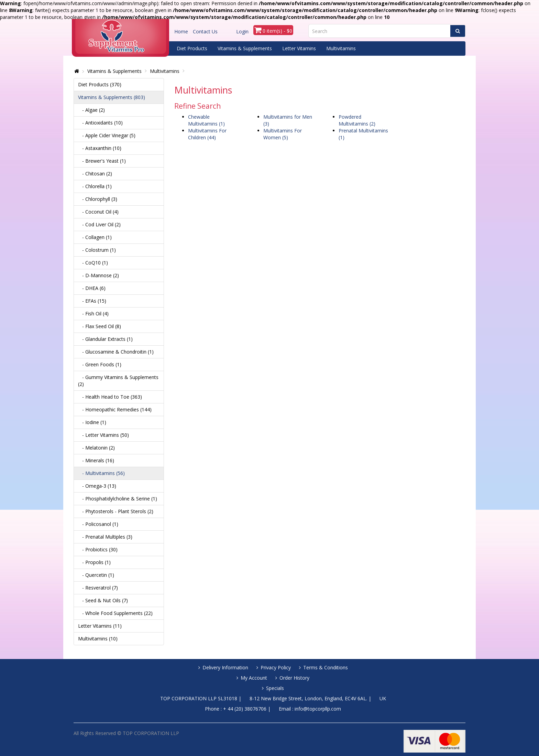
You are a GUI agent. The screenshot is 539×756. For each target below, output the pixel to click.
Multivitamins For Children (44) (207, 134)
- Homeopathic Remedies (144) (115, 409)
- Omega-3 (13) (97, 486)
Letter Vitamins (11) (100, 626)
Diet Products (192, 48)
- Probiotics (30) (98, 549)
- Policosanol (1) (98, 524)
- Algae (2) (91, 110)
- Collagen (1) (95, 237)
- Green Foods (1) (100, 364)
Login (242, 31)
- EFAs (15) (92, 301)
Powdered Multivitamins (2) (357, 120)
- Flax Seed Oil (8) (100, 326)
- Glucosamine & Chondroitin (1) (116, 352)
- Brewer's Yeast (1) (102, 161)
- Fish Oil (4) (93, 314)
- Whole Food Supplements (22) (115, 613)
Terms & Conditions (326, 667)
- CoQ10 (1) (93, 263)
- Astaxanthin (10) (100, 148)
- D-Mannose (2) (98, 275)
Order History (294, 678)
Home (181, 31)
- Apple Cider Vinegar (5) (107, 135)
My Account (254, 678)
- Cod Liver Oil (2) (99, 224)
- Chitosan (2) (95, 174)
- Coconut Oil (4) (98, 212)
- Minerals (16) (96, 460)
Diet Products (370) (100, 84)
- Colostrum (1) (97, 250)
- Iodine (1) (92, 422)
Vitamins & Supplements (245, 48)
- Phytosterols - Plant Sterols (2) (116, 511)
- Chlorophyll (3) (98, 199)
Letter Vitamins (299, 48)
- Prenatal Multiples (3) (105, 537)
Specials (275, 688)
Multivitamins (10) (98, 639)
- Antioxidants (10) (100, 123)
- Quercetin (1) (96, 575)
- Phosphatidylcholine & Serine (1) (118, 499)
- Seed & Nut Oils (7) (103, 600)
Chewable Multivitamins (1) (206, 120)
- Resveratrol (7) (98, 588)
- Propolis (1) (94, 562)
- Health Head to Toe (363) (110, 397)
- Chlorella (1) (95, 186)
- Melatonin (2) (96, 448)
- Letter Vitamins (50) (103, 435)
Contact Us (205, 31)
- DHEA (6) (92, 288)
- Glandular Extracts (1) (105, 339)
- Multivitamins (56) (101, 473)
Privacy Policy (276, 667)
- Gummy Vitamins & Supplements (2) (118, 381)
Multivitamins (341, 48)
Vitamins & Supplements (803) (112, 97)
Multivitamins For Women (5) (283, 134)
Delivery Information (225, 667)
